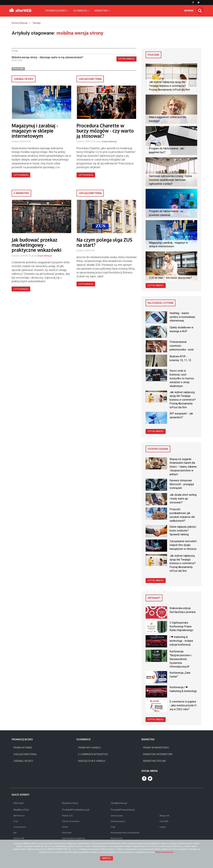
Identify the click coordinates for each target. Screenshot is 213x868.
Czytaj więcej (126, 59)
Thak (113, 827)
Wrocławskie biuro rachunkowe (125, 833)
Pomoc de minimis (71, 821)
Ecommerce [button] (82, 11)
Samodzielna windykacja (74, 838)
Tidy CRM (164, 821)
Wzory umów (117, 838)
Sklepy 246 (164, 816)
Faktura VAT (19, 838)
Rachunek (67, 833)
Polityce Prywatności (164, 852)
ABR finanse (19, 816)
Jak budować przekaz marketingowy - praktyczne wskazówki (36, 245)
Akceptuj (107, 858)
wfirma (189, 11)
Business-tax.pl (70, 803)
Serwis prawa (117, 816)
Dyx (15, 833)
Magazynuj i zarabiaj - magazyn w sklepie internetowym (35, 131)
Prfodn (65, 827)
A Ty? (16, 821)
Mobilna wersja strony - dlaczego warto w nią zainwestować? (47, 57)
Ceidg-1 (163, 827)
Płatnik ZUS (67, 816)
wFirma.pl (18, 803)
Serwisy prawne (118, 821)
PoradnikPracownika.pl (123, 810)
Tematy (37, 23)
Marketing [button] (102, 11)
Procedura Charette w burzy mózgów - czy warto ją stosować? (105, 131)
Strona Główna (19, 23)
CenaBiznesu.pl (119, 803)
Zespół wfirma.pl (109, 141)
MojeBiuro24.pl (21, 810)
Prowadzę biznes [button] (57, 11)
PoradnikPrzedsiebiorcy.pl (76, 810)
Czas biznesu (20, 827)
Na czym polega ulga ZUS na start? (104, 242)
